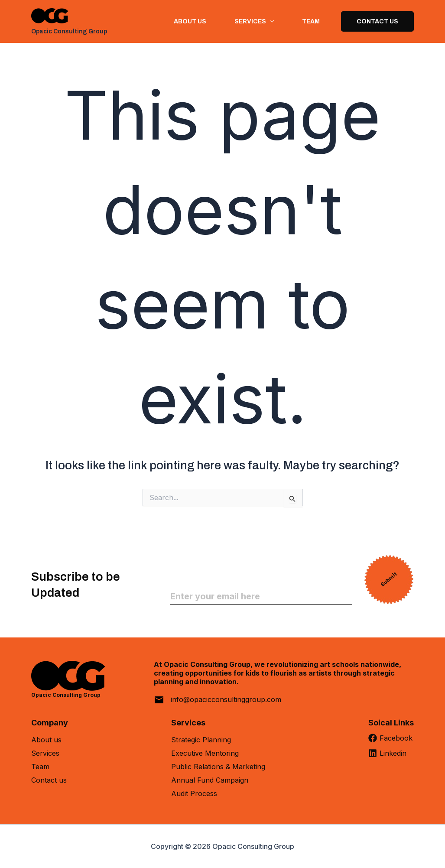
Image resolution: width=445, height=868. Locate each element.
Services (45, 753)
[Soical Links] (391, 726)
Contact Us (377, 21)
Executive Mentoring (205, 753)
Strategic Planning (201, 740)
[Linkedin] (391, 756)
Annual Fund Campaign (210, 780)
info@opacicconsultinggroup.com (226, 699)
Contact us (49, 780)
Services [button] (254, 21)
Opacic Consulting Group (69, 31)
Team (310, 21)
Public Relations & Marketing (218, 767)
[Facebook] (391, 741)
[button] (270, 21)
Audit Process (194, 793)
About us (190, 21)
